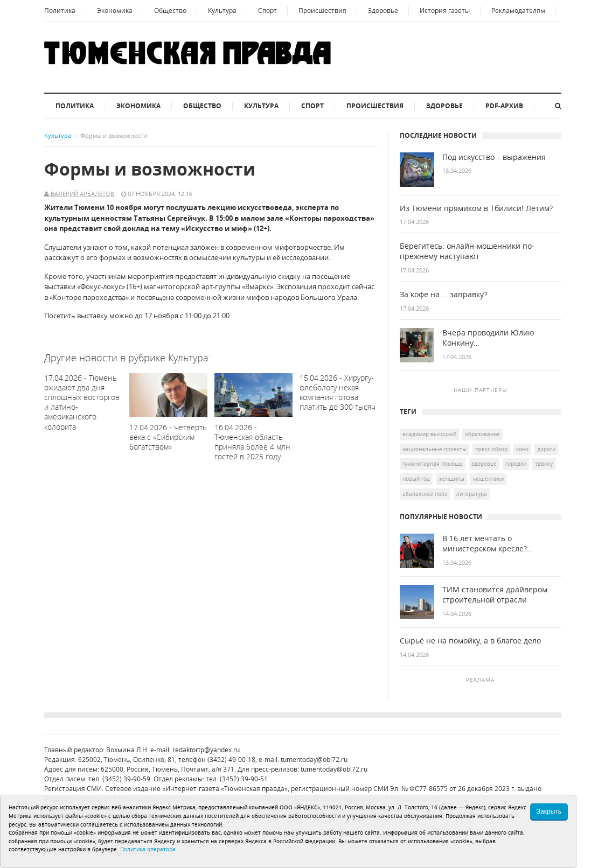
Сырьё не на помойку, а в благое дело (470, 641)
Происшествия (322, 10)
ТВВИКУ (544, 464)
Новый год (416, 479)
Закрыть (549, 811)
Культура (222, 10)
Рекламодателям (518, 10)
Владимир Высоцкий (429, 434)
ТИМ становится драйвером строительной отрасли (495, 595)
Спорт (267, 10)
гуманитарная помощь (433, 464)
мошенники (488, 479)
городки (516, 464)
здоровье (484, 464)
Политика (60, 10)
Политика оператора (148, 849)
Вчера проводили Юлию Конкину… (488, 338)
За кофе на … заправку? (443, 295)
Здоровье (383, 10)
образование (482, 434)
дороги (546, 449)
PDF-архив (504, 106)
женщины (451, 479)
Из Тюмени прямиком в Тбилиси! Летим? (476, 208)
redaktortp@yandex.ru (206, 750)
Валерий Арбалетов (82, 194)
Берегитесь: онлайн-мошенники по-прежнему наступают (467, 251)
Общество (170, 10)
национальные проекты (434, 449)
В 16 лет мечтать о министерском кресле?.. (487, 544)
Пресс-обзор (491, 449)
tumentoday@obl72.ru (314, 759)
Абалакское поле (425, 494)
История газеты (445, 10)
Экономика (115, 10)
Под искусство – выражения (494, 157)
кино (522, 449)
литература (472, 494)
